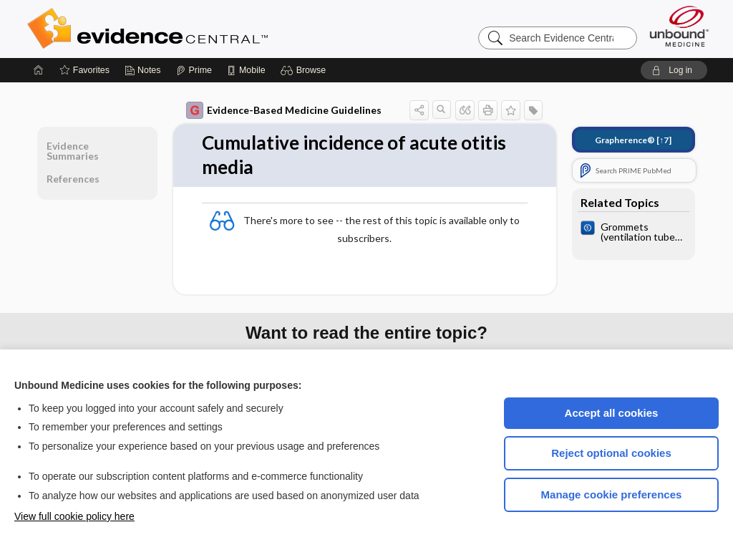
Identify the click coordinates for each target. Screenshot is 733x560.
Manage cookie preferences (612, 494)
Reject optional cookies (611, 453)
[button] (305, 70)
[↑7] (633, 140)
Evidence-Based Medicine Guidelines (284, 110)
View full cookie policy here (74, 516)
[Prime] (194, 70)
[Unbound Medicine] (679, 26)
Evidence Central (205, 29)
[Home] (39, 70)
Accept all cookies (612, 413)
